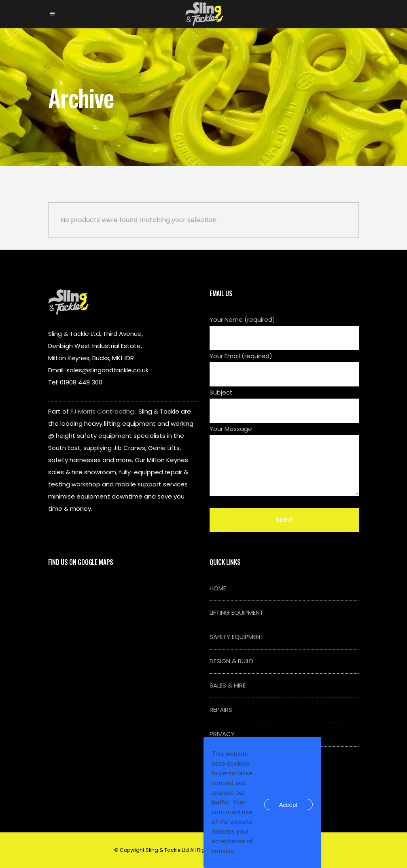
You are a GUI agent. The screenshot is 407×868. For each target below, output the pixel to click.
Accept (288, 805)
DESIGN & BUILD (231, 661)
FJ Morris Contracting (102, 411)
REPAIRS (221, 710)
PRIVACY (222, 734)
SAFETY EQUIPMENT (237, 637)
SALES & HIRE (228, 685)
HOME (218, 588)
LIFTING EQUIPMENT (236, 612)
